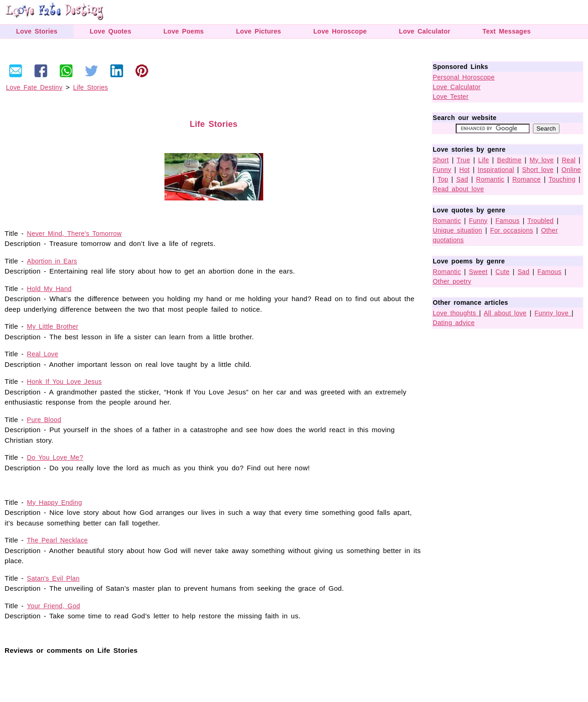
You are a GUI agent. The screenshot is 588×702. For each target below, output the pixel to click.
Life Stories (90, 87)
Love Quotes (110, 31)
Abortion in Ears (52, 261)
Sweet (478, 272)
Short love (538, 170)
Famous (508, 221)
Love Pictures (259, 31)
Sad (462, 179)
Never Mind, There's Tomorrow (74, 234)
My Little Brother (53, 326)
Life (484, 160)
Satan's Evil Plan (54, 578)
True (463, 160)
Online (571, 170)
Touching (562, 179)
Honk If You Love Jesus (65, 382)
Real (569, 160)
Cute (503, 272)
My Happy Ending (55, 502)
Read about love (458, 189)
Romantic (490, 179)
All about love (505, 313)
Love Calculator (424, 31)
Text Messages (506, 31)
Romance (526, 179)
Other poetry (452, 281)
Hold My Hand (49, 289)
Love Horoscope (340, 31)
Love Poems (184, 31)
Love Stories (37, 31)
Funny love (553, 313)
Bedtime (509, 160)
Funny (442, 170)
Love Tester (451, 97)
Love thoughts (456, 313)
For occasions (512, 230)
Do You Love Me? (55, 457)
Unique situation (458, 230)
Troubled (540, 221)
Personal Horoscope (464, 77)
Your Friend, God (54, 606)
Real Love (43, 354)
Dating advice (454, 323)
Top (443, 179)
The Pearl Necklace (58, 540)
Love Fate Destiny (34, 87)
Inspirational (496, 170)
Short (441, 160)
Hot (465, 170)
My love (542, 160)
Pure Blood (44, 420)
